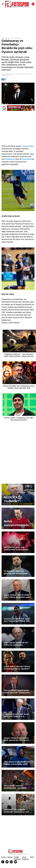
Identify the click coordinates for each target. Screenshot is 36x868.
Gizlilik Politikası (17, 858)
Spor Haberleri (6, 38)
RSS (32, 857)
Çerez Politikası (25, 858)
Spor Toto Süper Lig (16, 38)
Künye (4, 857)
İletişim (10, 857)
